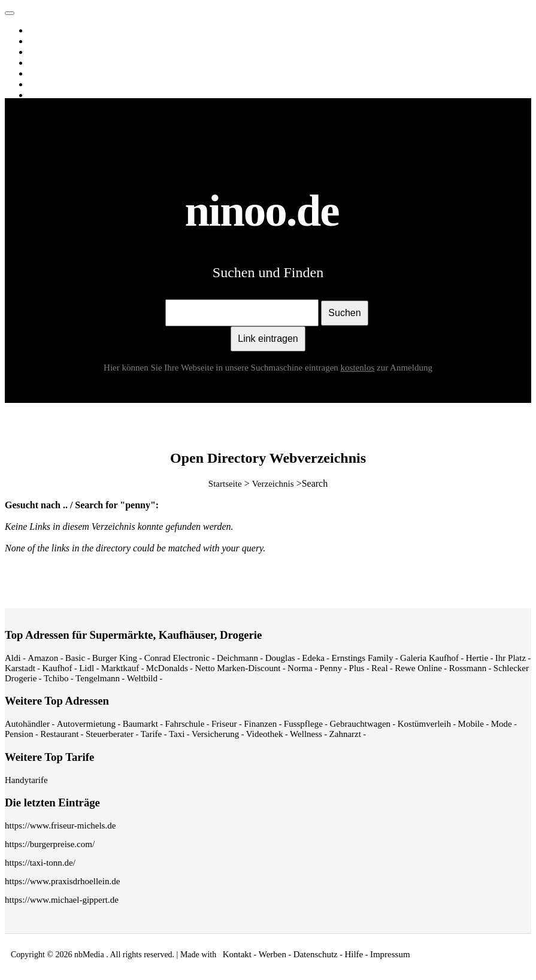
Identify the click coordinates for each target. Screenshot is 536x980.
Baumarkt (140, 724)
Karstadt (20, 668)
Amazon (43, 658)
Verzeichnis (273, 484)
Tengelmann (98, 678)
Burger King (115, 658)
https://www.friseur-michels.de (60, 826)
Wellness (306, 734)
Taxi (177, 734)
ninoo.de (35, 10)
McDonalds (167, 668)
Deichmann (237, 658)
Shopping (48, 84)
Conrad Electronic (177, 658)
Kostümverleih (424, 724)
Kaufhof (57, 668)
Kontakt (237, 954)
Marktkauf (120, 668)
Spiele (42, 95)
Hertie (477, 658)
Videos (43, 52)
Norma (300, 668)
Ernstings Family (363, 658)
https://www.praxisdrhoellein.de (62, 881)
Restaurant (59, 734)
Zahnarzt (345, 734)
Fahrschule (184, 724)
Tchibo (56, 678)
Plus (357, 668)
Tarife (152, 734)
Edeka (313, 658)
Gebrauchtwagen (360, 724)
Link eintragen (268, 339)
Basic (75, 658)
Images (44, 41)
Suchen (344, 313)
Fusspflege (303, 724)
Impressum (390, 954)
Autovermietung (86, 724)
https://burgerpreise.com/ (50, 844)
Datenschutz (316, 954)
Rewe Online (418, 668)
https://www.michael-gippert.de (62, 900)
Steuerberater (110, 734)
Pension (19, 734)
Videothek (265, 734)
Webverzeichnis (60, 74)
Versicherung (215, 734)
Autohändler (27, 724)
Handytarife (26, 780)
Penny (331, 668)
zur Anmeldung (405, 368)
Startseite (225, 484)
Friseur (224, 724)
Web (39, 31)
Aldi (13, 658)
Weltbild (142, 678)
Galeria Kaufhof (429, 658)
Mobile (471, 724)
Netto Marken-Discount (237, 668)
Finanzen (260, 724)
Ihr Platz (511, 658)
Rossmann (468, 668)
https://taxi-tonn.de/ (40, 863)
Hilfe (354, 954)
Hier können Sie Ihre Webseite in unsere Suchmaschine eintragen (240, 368)
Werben (272, 954)
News (41, 63)
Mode (502, 724)
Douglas (280, 658)
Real (380, 668)
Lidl (87, 668)
